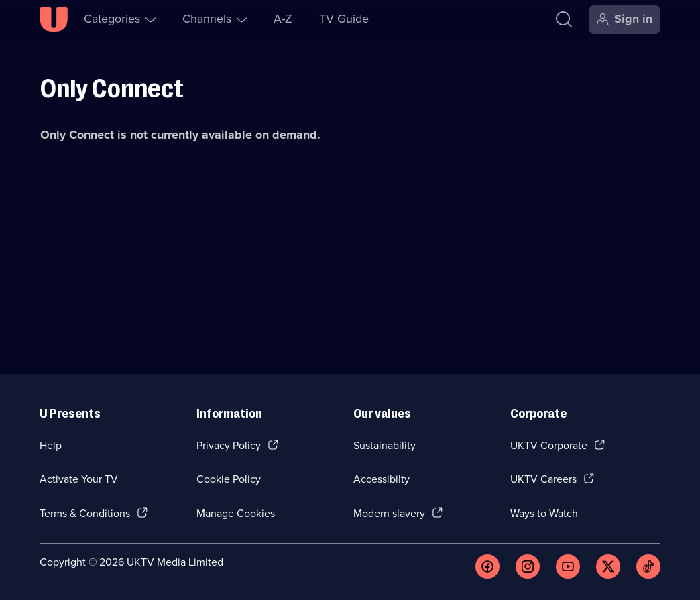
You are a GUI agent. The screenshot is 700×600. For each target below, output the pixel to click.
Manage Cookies (236, 513)
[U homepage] (54, 19)
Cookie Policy (229, 479)
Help (51, 445)
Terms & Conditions (85, 513)
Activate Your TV (79, 479)
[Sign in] (625, 19)
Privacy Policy (229, 445)
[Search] (564, 19)
